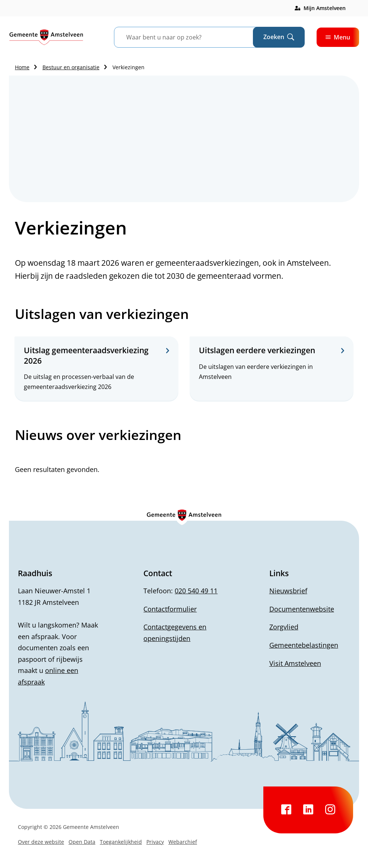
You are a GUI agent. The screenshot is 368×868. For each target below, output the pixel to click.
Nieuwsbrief (288, 591)
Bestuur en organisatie (71, 67)
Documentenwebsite (302, 609)
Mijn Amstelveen (325, 8)
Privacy (155, 842)
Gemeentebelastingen (304, 645)
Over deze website (41, 842)
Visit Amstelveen (295, 663)
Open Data (82, 842)
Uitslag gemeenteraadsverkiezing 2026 (96, 355)
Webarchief (183, 842)
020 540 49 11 (196, 591)
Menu (338, 37)
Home (22, 67)
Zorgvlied (284, 627)
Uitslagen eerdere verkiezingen (272, 350)
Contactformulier (170, 609)
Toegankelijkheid (121, 842)
